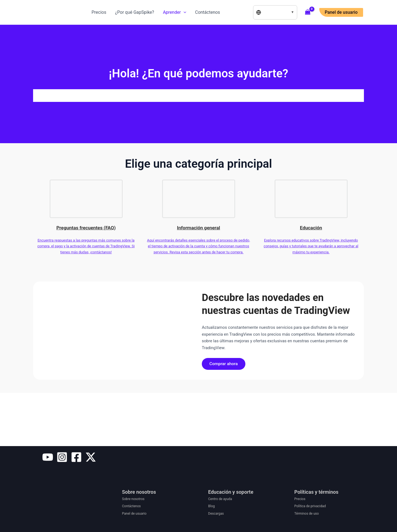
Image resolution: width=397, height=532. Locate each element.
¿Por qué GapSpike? (135, 12)
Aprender (175, 12)
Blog (211, 506)
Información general (199, 228)
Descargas (216, 514)
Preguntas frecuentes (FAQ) (86, 228)
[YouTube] (48, 457)
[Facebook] (76, 457)
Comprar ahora (225, 364)
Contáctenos (207, 12)
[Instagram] (62, 457)
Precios (99, 12)
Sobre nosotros (133, 499)
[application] (184, 12)
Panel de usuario (134, 514)
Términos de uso (307, 514)
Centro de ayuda (220, 499)
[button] (341, 12)
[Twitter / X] (91, 457)
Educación (311, 228)
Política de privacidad (310, 506)
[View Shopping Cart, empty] (308, 12)
